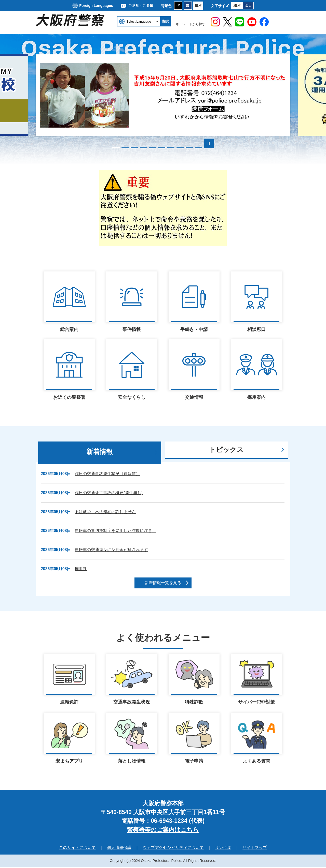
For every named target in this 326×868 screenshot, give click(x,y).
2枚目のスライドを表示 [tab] (125, 148)
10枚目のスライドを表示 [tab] (198, 148)
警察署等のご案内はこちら (163, 830)
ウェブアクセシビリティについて (173, 848)
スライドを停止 (209, 143)
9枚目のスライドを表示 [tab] (189, 148)
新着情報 (100, 452)
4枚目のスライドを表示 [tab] (143, 148)
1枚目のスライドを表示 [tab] (116, 148)
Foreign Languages (96, 6)
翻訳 (166, 21)
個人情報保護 (119, 848)
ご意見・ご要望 (141, 6)
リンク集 (223, 848)
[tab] (100, 453)
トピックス (226, 450)
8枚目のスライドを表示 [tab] (180, 148)
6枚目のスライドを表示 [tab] (162, 148)
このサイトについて (77, 848)
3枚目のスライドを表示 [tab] (134, 148)
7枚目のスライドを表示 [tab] (171, 148)
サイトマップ (255, 848)
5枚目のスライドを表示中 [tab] (153, 148)
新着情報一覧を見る (163, 583)
